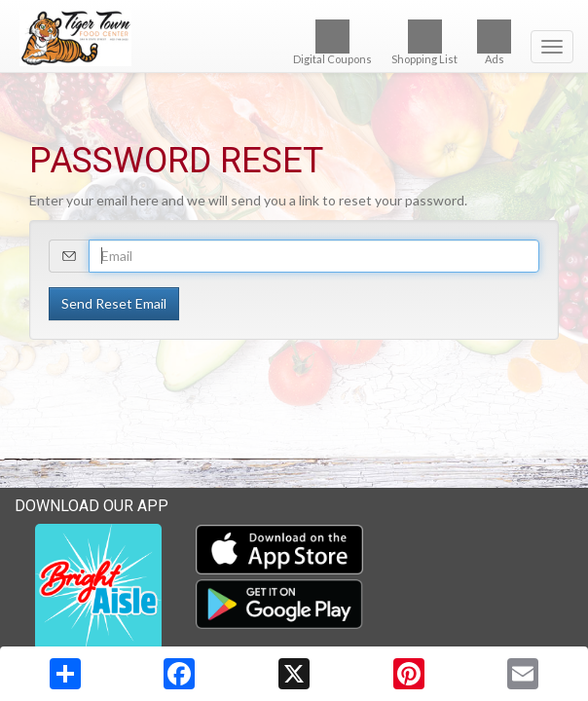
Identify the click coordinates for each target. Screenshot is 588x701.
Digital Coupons (332, 42)
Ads (494, 42)
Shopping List (424, 42)
